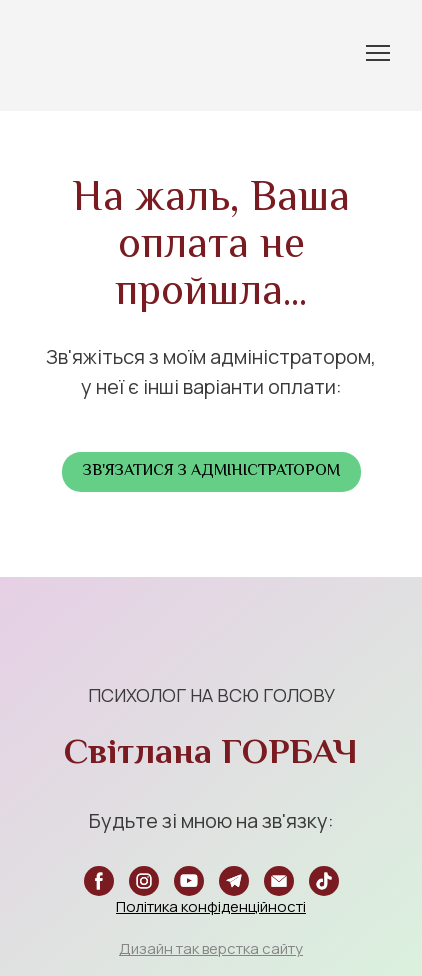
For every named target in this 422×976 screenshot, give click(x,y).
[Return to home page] (56, 53)
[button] (211, 472)
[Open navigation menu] (378, 53)
